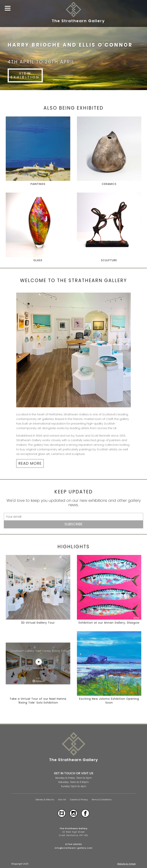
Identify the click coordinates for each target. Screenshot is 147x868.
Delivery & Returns (45, 800)
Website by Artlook (126, 864)
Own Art (62, 800)
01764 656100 (74, 844)
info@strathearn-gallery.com (73, 848)
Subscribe (73, 524)
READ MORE (30, 463)
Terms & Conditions (102, 800)
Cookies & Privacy (79, 800)
